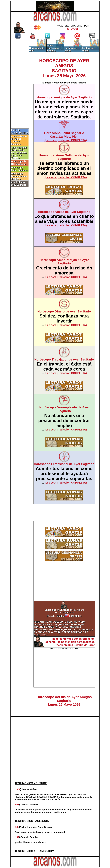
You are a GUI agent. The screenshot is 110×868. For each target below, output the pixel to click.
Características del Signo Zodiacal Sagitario (19, 140)
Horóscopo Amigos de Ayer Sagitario (64, 97)
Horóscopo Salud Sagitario (19, 169)
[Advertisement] (20, 77)
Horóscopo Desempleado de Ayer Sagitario (64, 409)
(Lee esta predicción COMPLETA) (66, 140)
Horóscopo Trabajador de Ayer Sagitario (64, 359)
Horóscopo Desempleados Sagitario (19, 176)
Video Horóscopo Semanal (53, 48)
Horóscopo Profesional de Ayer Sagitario (64, 464)
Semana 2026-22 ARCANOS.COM (64, 649)
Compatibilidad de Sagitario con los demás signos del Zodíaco (19, 153)
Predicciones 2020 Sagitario (19, 184)
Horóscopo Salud (70, 49)
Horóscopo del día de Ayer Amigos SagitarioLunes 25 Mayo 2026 (64, 701)
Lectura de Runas (88, 49)
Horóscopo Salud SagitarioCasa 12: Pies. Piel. (64, 135)
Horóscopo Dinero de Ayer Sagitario (64, 311)
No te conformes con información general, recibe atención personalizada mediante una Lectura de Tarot (70, 642)
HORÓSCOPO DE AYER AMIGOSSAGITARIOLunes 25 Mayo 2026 (64, 68)
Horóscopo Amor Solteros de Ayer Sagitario (64, 157)
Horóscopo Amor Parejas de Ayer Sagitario (64, 262)
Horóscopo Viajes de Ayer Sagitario (64, 212)
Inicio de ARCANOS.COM (20, 131)
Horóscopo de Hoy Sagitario (19, 163)
